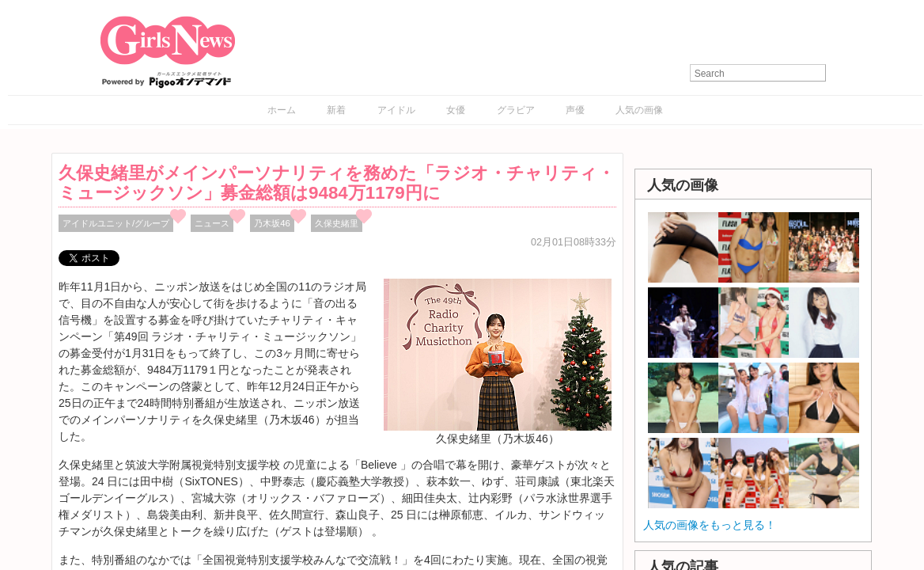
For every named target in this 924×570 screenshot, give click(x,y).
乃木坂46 (272, 223)
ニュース (212, 223)
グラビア (516, 110)
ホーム (282, 110)
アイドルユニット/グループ (116, 223)
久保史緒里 (337, 223)
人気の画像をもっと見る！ (710, 525)
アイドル (396, 110)
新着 (336, 110)
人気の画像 (639, 110)
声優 (575, 110)
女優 (456, 110)
